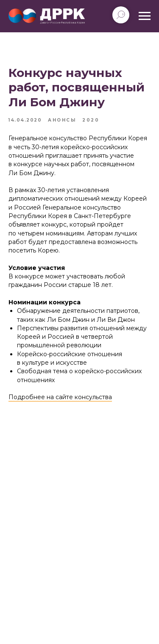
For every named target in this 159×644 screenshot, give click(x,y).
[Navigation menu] (145, 16)
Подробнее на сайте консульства (60, 397)
